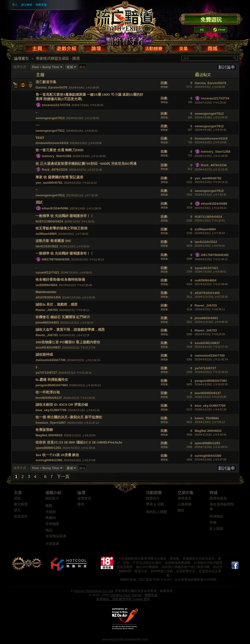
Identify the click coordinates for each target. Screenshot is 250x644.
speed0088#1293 (48, 448)
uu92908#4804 (46, 285)
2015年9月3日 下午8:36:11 (210, 309)
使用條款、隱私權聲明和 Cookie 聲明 (123, 599)
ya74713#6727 (46, 373)
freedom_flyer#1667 (51, 423)
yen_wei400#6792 (49, 183)
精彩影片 (52, 498)
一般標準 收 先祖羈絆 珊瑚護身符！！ (65, 216)
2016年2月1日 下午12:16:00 (210, 397)
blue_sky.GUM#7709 (51, 410)
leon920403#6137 (49, 398)
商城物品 (216, 516)
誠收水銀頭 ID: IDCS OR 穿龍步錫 (62, 405)
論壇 (81, 493)
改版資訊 (21, 516)
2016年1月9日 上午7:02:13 (210, 422)
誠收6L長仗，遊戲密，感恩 (57, 304)
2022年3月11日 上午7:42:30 (210, 195)
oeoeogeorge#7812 (50, 118)
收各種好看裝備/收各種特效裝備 (60, 280)
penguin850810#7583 (52, 385)
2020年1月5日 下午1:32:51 (210, 221)
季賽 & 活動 (155, 504)
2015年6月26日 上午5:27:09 (210, 460)
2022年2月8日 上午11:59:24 (210, 208)
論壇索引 (21, 58)
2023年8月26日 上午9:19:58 (210, 142)
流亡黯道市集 (46, 82)
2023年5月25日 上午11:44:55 (211, 156)
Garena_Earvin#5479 (51, 87)
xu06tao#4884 (46, 234)
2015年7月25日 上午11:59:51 (211, 447)
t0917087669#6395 (56, 259)
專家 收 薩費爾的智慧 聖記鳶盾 (59, 177)
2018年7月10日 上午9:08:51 (210, 272)
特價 (213, 523)
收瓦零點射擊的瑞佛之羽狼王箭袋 (62, 228)
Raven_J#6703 (47, 310)
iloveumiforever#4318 (52, 143)
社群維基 (52, 544)
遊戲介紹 (53, 493)
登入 (15, 5)
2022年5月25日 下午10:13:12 (211, 182)
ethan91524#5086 (55, 208)
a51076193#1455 (48, 297)
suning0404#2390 (49, 460)
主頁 (18, 493)
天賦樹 (51, 512)
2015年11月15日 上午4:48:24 (211, 322)
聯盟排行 (153, 498)
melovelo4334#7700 (51, 360)
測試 (39, 202)
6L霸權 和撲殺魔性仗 (52, 380)
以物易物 (185, 504)
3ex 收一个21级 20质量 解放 (57, 455)
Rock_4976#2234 (55, 170)
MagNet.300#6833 (49, 435)
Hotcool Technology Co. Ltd (94, 591)
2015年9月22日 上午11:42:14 (211, 359)
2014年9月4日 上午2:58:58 (210, 87)
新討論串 (227, 67)
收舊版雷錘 (44, 430)
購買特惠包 (218, 498)
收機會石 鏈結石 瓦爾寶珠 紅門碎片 (63, 317)
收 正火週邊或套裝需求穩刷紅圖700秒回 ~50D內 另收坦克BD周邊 (86, 164)
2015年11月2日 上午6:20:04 (210, 435)
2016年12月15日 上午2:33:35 (211, 297)
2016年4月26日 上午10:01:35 (211, 384)
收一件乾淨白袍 (48, 392)
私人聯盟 (216, 529)
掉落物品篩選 (56, 536)
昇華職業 (52, 524)
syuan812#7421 (47, 272)
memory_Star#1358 (56, 156)
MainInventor (46, 292)
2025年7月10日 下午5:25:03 (210, 103)
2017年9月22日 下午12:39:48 (211, 284)
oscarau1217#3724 (56, 105)
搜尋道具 (185, 498)
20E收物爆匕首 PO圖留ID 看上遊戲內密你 (68, 342)
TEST (40, 138)
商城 (213, 493)
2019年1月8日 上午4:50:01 (210, 246)
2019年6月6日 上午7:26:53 (210, 233)
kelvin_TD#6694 (207, 418)
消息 (17, 498)
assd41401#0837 (48, 347)
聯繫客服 (41, 5)
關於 (181, 510)
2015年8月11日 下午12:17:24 (211, 347)
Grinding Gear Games (126, 595)
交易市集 (186, 493)
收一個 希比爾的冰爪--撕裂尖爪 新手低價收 (69, 417)
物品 (49, 530)
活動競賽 (154, 493)
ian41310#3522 (47, 246)
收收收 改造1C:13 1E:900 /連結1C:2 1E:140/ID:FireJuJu (79, 442)
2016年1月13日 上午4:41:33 (210, 410)
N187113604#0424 (49, 221)
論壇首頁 (84, 498)
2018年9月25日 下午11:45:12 (211, 259)
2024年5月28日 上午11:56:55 (211, 118)
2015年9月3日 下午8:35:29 (210, 334)
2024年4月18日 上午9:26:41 (210, 130)
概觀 (49, 506)
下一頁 (63, 477)
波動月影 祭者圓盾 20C (53, 241)
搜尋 (81, 504)
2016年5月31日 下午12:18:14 (211, 372)
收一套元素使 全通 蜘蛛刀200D (60, 150)
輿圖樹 (51, 518)
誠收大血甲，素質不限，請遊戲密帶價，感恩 (70, 330)
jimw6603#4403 (47, 322)
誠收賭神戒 (44, 355)
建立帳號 (27, 5)
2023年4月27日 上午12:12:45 (211, 170)
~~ (38, 125)
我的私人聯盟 (156, 512)
